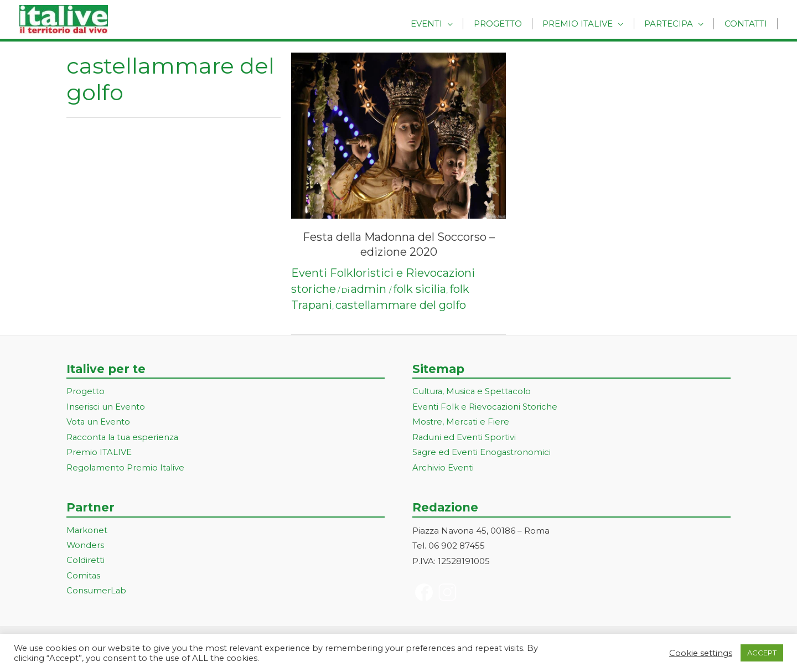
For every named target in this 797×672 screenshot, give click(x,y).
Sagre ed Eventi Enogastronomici (482, 454)
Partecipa (674, 24)
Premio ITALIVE (99, 454)
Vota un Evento (99, 423)
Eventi (443, 24)
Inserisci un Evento (106, 407)
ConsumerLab (97, 593)
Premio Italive (587, 24)
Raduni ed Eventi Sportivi (464, 438)
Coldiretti (86, 563)
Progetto (511, 24)
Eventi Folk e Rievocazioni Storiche (485, 407)
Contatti (747, 24)
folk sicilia (420, 289)
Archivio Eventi (443, 469)
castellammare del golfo (401, 305)
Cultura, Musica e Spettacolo (472, 392)
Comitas (84, 578)
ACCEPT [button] (762, 653)
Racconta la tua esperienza (124, 438)
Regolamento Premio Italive (126, 469)
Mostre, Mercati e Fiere (461, 423)
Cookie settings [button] (701, 653)
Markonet (87, 532)
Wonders (86, 547)
